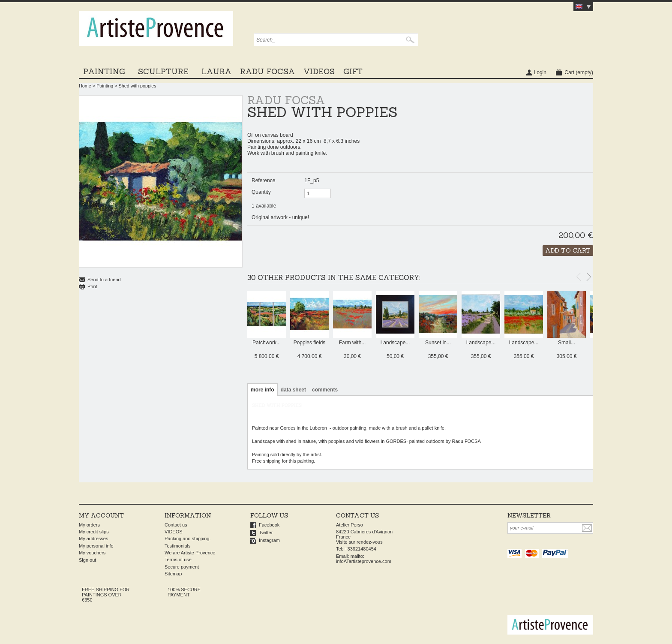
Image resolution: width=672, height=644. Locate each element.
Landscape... (395, 343)
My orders (89, 525)
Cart (579, 72)
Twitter (266, 533)
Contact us (176, 525)
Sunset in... (438, 343)
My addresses (93, 539)
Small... (567, 343)
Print (92, 286)
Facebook (269, 525)
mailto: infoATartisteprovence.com (364, 559)
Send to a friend (104, 280)
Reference (263, 181)
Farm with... (352, 343)
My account (101, 515)
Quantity (261, 192)
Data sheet (293, 390)
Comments (325, 390)
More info (262, 390)
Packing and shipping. (188, 539)
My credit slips (94, 532)
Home (85, 86)
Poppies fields (310, 343)
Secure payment (182, 567)
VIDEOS (319, 71)
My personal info (96, 546)
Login (540, 72)
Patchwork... (267, 343)
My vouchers (92, 553)
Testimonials (178, 546)
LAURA (216, 71)
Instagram (269, 540)
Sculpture (163, 71)
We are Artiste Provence (190, 553)
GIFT (353, 71)
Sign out (87, 560)
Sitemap (173, 574)
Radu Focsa (267, 71)
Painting (104, 71)
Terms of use (178, 560)
